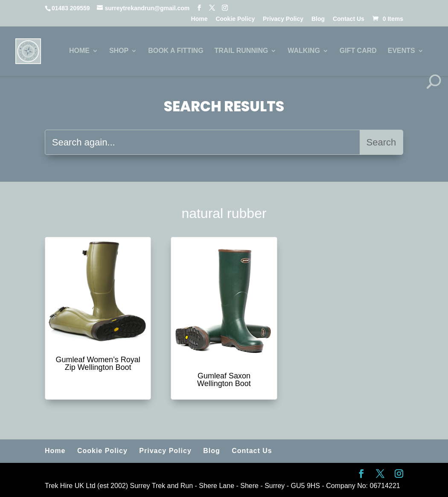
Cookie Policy (235, 19)
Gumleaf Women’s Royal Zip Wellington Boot (98, 363)
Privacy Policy (283, 19)
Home (199, 19)
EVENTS (401, 51)
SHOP (119, 51)
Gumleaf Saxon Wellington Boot (224, 380)
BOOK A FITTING (176, 51)
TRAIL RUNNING (241, 51)
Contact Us (349, 19)
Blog (318, 19)
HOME (79, 51)
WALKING (304, 51)
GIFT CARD (358, 51)
